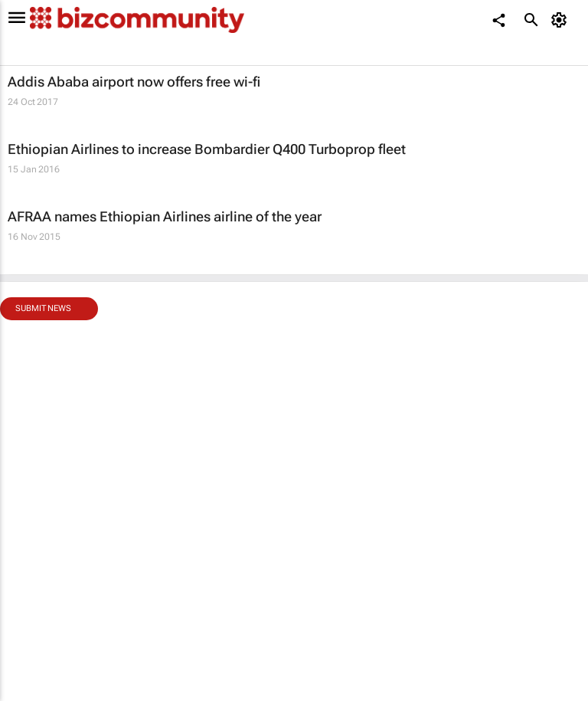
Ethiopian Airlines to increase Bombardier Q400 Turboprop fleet (207, 149)
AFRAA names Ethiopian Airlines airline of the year (165, 216)
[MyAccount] (562, 20)
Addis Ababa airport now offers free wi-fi (134, 82)
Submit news (43, 308)
